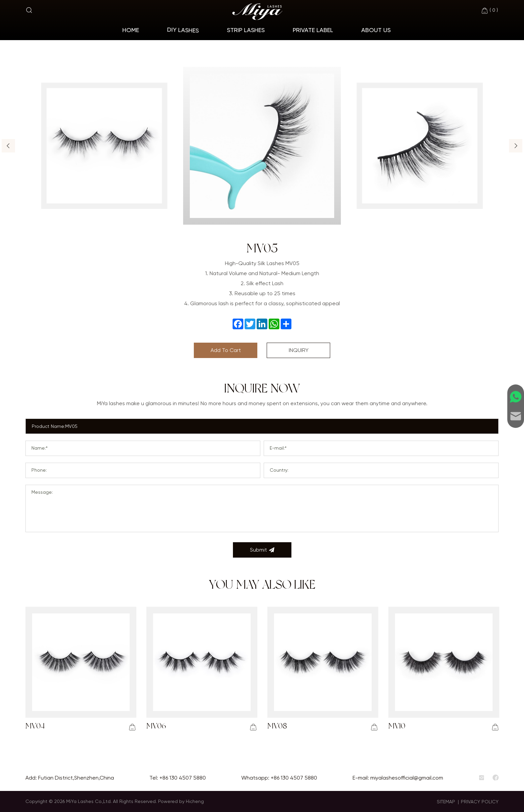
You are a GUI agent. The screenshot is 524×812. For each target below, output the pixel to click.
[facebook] (496, 778)
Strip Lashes (246, 30)
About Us (376, 30)
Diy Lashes (183, 30)
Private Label (313, 30)
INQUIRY (299, 350)
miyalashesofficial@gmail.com (407, 778)
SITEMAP (446, 802)
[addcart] (132, 727)
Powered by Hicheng (181, 801)
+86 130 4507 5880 (183, 778)
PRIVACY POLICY (480, 802)
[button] (8, 146)
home (131, 30)
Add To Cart (226, 350)
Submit (262, 550)
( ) (489, 11)
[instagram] (482, 778)
